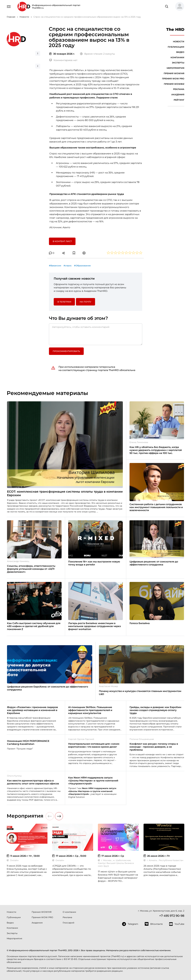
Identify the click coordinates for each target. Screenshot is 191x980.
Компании (177, 57)
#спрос (68, 266)
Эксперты (178, 63)
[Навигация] (9, 6)
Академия (178, 95)
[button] (178, 7)
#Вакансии (55, 266)
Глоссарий (68, 923)
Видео (180, 52)
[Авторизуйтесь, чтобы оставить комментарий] (96, 334)
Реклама (179, 89)
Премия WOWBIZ (174, 84)
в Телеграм (64, 302)
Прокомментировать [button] (66, 351)
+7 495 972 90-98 (172, 916)
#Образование (82, 266)
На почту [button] (86, 302)
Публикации (176, 47)
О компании (69, 912)
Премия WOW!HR (174, 73)
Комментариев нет (63, 60)
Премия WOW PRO (173, 79)
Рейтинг (179, 100)
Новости (179, 42)
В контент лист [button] (62, 241)
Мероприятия (175, 68)
